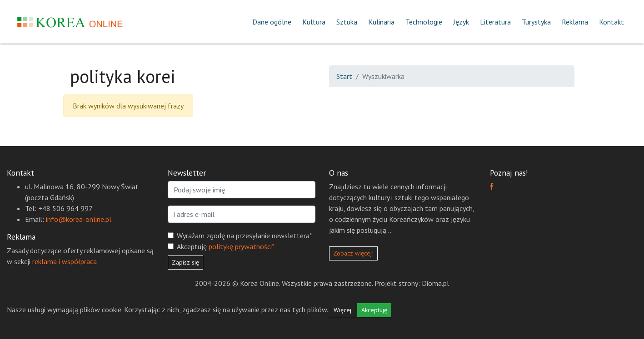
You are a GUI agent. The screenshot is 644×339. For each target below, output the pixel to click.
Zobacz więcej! (353, 253)
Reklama (575, 22)
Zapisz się (185, 262)
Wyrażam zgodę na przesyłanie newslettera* (245, 236)
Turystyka (536, 22)
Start (344, 76)
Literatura (495, 22)
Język (461, 22)
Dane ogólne (272, 22)
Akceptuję (226, 246)
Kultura (314, 22)
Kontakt (612, 22)
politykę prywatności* (242, 246)
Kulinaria (381, 22)
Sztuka (347, 22)
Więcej (342, 310)
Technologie (424, 22)
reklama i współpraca (65, 261)
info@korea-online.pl (79, 219)
